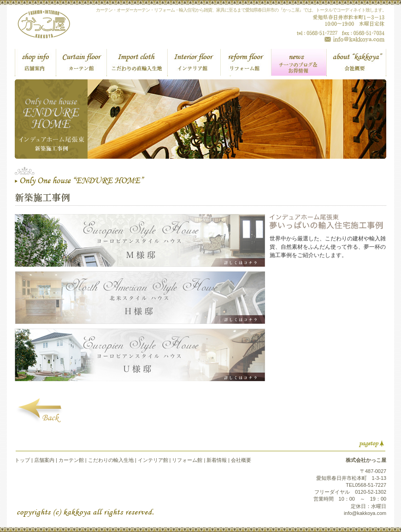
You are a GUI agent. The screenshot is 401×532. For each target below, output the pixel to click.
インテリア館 (153, 460)
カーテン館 (71, 460)
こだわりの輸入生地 (111, 460)
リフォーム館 (187, 460)
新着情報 (216, 460)
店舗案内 (44, 460)
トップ (22, 460)
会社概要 (241, 460)
